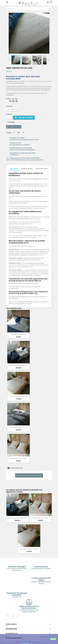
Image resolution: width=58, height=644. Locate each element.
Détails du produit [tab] (27, 168)
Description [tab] (14, 168)
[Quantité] (8, 118)
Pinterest (23, 132)
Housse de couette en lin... (18, 427)
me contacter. (32, 237)
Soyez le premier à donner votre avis (29, 475)
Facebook (8, 616)
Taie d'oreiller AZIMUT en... (19, 334)
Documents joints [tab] (42, 168)
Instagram (18, 616)
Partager (14, 132)
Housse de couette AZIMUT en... (19, 365)
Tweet (19, 132)
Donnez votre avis (14, 127)
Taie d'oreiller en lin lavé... (18, 458)
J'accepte (53, 639)
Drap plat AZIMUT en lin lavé (18, 396)
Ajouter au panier (24, 118)
